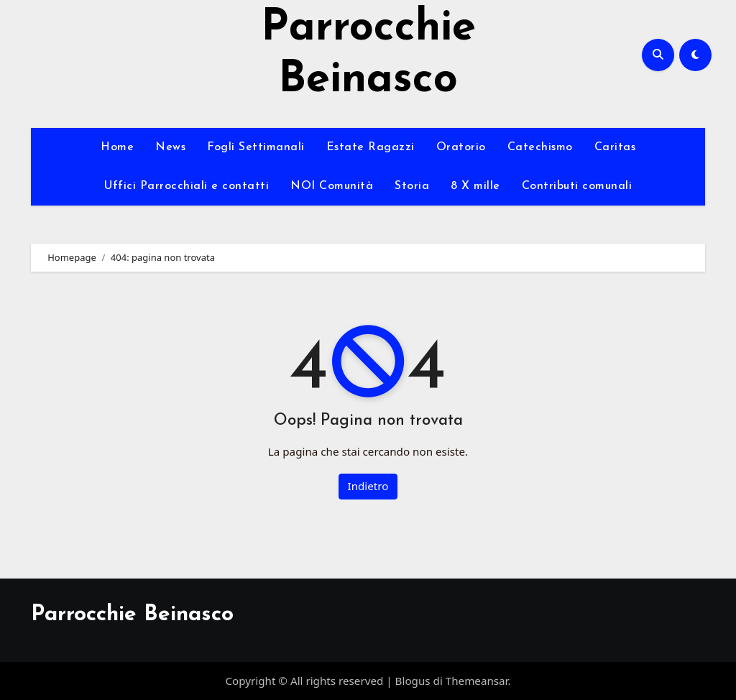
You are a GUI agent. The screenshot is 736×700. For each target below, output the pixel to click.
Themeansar (477, 681)
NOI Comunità (332, 186)
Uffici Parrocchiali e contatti (187, 186)
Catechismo (540, 147)
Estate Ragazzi (371, 147)
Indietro (368, 486)
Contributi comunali (577, 186)
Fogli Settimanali (256, 147)
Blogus (413, 681)
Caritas (615, 147)
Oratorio (461, 147)
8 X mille (475, 186)
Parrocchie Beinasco (132, 615)
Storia (412, 186)
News (170, 147)
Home (117, 147)
